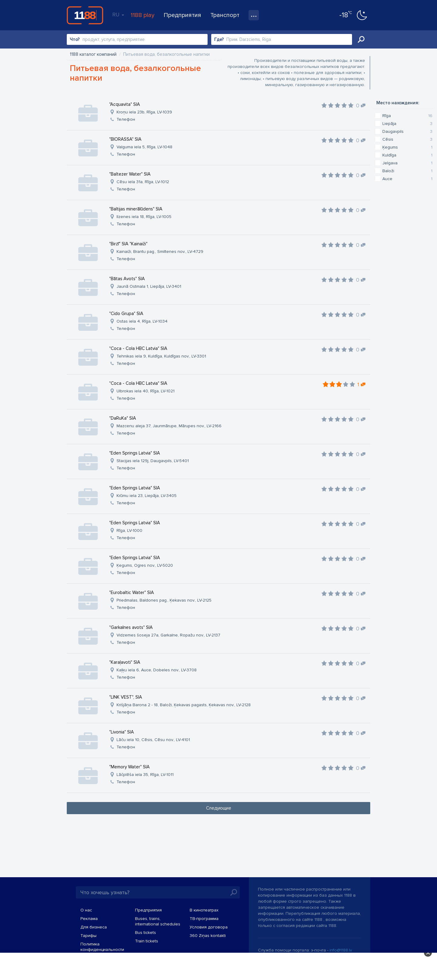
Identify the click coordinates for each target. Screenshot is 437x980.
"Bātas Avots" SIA (127, 279)
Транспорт (225, 15)
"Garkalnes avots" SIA (131, 627)
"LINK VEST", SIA (126, 697)
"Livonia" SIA (122, 732)
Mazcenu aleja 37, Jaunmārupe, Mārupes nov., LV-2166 (169, 426)
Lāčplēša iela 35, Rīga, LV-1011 (145, 775)
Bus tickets (146, 933)
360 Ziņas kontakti (208, 936)
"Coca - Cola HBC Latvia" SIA (138, 348)
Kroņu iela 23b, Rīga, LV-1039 (144, 112)
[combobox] (137, 39)
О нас (86, 910)
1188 (85, 15)
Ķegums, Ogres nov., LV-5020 (145, 565)
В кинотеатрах (204, 910)
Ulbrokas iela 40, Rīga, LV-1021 (146, 391)
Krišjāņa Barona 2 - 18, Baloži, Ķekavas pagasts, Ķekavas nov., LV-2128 (184, 705)
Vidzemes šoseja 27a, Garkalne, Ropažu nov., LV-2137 (168, 635)
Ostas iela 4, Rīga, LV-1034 (142, 321)
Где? (219, 39)
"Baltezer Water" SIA (130, 174)
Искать (361, 39)
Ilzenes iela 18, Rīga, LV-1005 (144, 217)
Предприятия (182, 15)
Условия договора (209, 927)
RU (118, 15)
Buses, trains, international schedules (158, 921)
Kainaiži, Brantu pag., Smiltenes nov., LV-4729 (160, 252)
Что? (75, 39)
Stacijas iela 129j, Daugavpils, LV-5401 (153, 461)
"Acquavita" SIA (125, 104)
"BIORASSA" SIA (125, 139)
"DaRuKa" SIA (123, 418)
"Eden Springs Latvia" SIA (135, 453)
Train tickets (147, 941)
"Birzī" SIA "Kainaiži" (128, 244)
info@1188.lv (341, 950)
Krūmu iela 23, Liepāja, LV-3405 (147, 496)
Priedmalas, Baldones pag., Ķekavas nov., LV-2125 (164, 600)
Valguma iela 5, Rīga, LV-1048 (144, 147)
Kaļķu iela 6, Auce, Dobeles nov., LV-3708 (157, 670)
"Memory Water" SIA (129, 767)
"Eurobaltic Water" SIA (132, 592)
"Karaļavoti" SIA (125, 662)
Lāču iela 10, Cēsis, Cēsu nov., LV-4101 (153, 740)
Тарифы (88, 936)
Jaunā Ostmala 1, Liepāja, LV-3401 (149, 286)
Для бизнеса (94, 927)
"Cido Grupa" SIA (126, 314)
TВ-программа (204, 919)
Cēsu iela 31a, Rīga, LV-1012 (143, 182)
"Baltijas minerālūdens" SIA (136, 209)
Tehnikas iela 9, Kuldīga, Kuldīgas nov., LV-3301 (161, 356)
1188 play (142, 15)
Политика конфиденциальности (102, 947)
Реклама (89, 919)
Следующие (219, 808)
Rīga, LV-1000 (129, 530)
